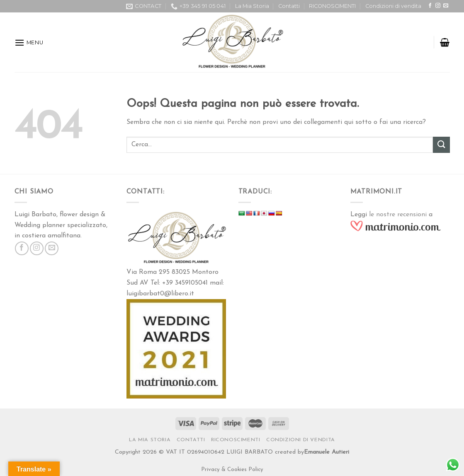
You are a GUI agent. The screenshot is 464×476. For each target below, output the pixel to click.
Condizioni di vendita (393, 6)
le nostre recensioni (398, 215)
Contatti (289, 6)
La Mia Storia (252, 6)
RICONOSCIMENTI (332, 6)
